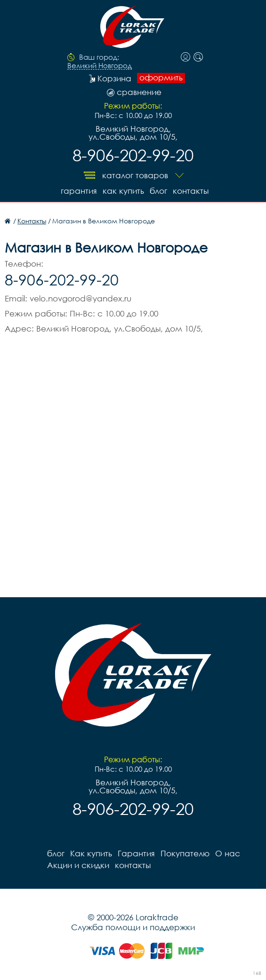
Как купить (123, 191)
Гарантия (79, 191)
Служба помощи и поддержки (133, 927)
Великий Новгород (100, 66)
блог (158, 191)
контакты (191, 191)
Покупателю (185, 853)
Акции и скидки (78, 865)
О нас (228, 853)
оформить (161, 78)
